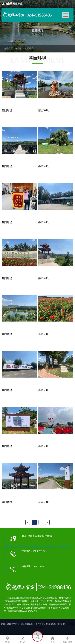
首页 (20, 49)
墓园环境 (29, 49)
